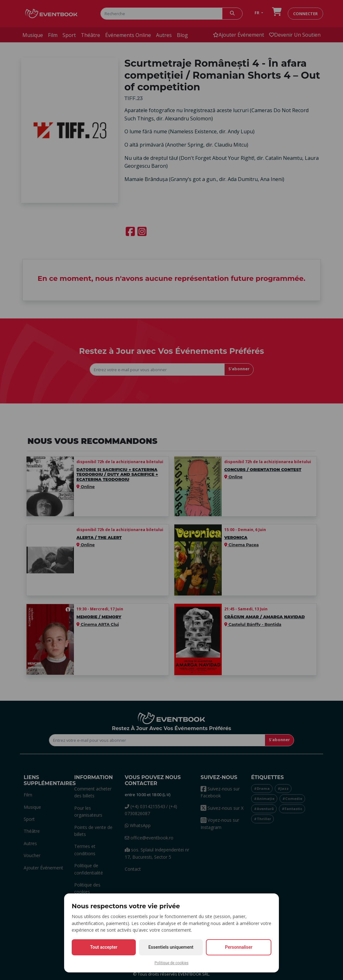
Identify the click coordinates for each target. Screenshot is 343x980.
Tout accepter (104, 947)
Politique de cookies (171, 963)
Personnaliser (239, 947)
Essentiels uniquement (171, 947)
